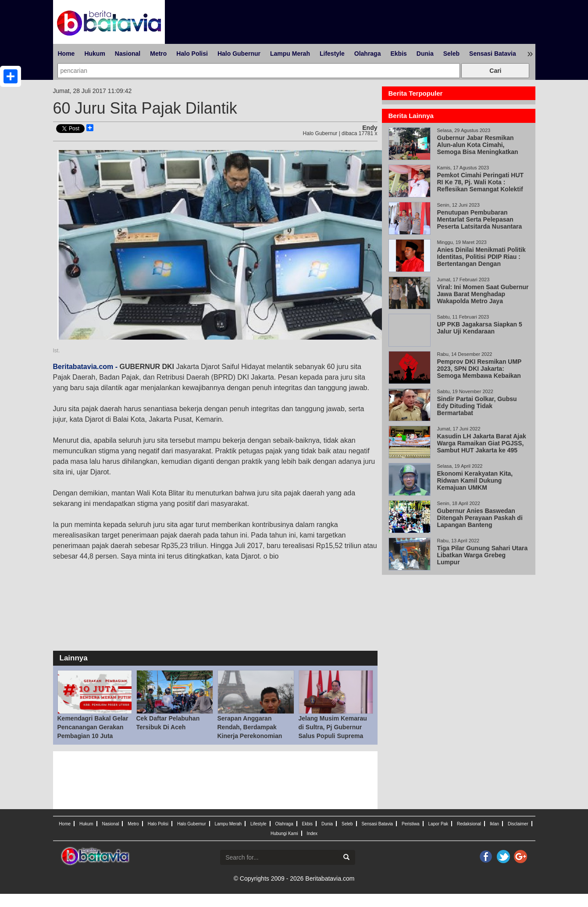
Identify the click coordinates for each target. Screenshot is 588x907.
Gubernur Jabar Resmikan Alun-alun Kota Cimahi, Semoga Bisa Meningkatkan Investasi (478, 148)
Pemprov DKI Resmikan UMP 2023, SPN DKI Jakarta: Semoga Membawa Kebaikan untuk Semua (479, 372)
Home (66, 54)
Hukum (94, 54)
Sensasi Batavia (493, 54)
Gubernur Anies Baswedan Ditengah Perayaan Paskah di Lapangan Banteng (480, 518)
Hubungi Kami (284, 834)
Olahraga (368, 54)
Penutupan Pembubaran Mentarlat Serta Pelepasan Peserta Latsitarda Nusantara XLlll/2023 (480, 223)
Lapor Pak (438, 824)
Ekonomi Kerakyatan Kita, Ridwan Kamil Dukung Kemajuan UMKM (475, 480)
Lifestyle (332, 54)
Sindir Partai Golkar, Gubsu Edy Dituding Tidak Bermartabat (477, 406)
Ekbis (398, 54)
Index (312, 834)
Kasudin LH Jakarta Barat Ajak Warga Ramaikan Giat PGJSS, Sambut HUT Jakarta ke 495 (482, 443)
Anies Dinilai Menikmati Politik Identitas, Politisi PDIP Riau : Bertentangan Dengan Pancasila (481, 260)
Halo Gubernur (239, 54)
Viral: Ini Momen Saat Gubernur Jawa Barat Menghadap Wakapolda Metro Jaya (483, 294)
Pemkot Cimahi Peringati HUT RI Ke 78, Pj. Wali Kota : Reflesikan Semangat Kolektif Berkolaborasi (481, 186)
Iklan (494, 824)
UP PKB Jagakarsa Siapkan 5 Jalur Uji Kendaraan (480, 328)
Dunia (425, 54)
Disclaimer (518, 824)
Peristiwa (411, 824)
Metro (158, 54)
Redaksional (469, 824)
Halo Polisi (192, 54)
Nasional (128, 54)
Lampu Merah (290, 54)
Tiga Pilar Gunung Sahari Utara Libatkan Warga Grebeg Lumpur (483, 555)
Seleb (451, 54)
